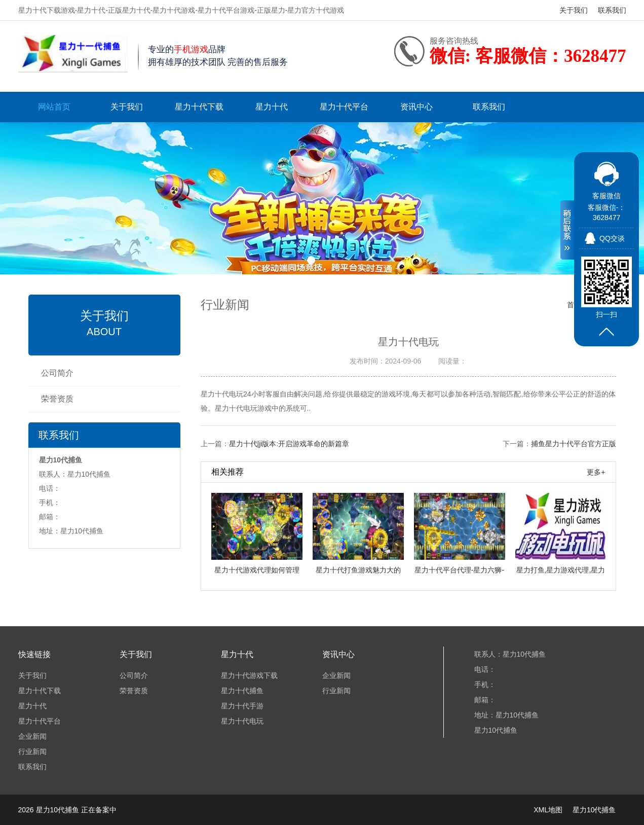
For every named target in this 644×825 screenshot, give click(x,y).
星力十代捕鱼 (242, 691)
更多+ (596, 472)
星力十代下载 (199, 107)
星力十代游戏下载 (249, 675)
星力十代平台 (344, 107)
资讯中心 (416, 107)
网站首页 (54, 107)
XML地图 (548, 810)
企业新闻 (32, 736)
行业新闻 (32, 751)
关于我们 (574, 10)
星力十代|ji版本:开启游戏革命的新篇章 (289, 444)
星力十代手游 (242, 706)
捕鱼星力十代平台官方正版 (574, 444)
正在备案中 (99, 810)
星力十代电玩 (242, 721)
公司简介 (57, 373)
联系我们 (612, 10)
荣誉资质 (57, 399)
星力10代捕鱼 (594, 810)
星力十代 (272, 107)
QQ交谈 (612, 238)
